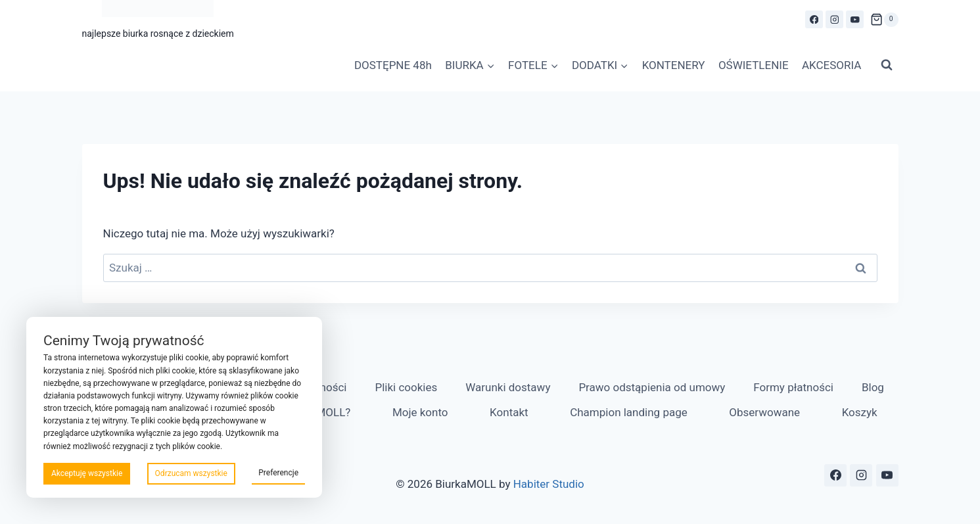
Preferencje (278, 473)
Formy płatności (793, 387)
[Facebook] (814, 19)
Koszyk (860, 412)
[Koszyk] (884, 20)
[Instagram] (834, 19)
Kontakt (509, 412)
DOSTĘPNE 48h (393, 65)
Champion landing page (629, 412)
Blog (873, 387)
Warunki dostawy (508, 387)
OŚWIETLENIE (754, 65)
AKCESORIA (831, 65)
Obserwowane (764, 412)
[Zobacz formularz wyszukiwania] (887, 65)
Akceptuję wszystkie (87, 473)
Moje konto (420, 412)
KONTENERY (674, 65)
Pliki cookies (406, 387)
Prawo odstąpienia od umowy (652, 387)
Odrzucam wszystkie (191, 473)
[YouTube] (855, 19)
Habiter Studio (549, 484)
